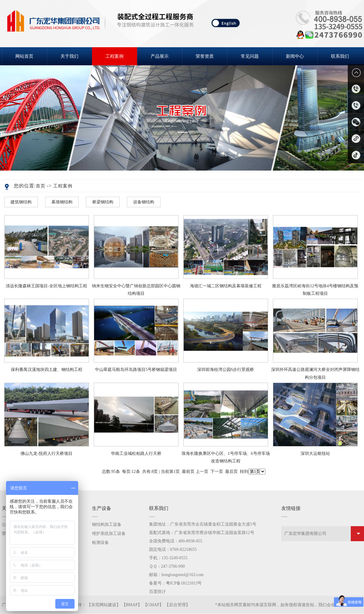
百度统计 (158, 592)
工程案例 (115, 56)
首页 (41, 186)
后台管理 (177, 605)
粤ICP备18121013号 (184, 583)
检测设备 (100, 543)
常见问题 (250, 56)
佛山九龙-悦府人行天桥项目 (46, 454)
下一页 (217, 472)
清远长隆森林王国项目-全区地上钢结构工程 (46, 286)
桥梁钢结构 (103, 202)
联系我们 (340, 56)
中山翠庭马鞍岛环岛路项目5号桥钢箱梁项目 (136, 370)
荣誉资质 (205, 56)
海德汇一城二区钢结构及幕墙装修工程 (226, 286)
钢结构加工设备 (107, 525)
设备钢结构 (144, 202)
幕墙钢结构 (62, 202)
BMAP (132, 605)
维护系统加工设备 (109, 534)
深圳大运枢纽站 (315, 454)
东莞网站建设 (104, 605)
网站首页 (24, 56)
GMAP (153, 605)
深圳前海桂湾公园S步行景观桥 (226, 370)
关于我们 (69, 56)
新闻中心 (295, 56)
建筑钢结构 (21, 202)
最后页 (231, 472)
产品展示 (160, 56)
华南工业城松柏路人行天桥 (136, 454)
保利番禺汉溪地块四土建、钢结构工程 (47, 370)
